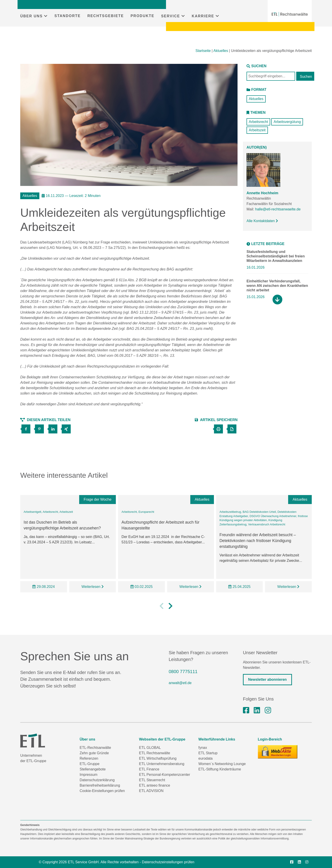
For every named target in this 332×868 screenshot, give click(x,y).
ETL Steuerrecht (152, 780)
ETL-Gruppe (90, 764)
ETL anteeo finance (155, 785)
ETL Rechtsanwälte (155, 753)
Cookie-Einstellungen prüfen (102, 791)
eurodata (205, 758)
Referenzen (89, 758)
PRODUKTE (142, 16)
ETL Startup (208, 753)
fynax (203, 748)
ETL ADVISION (151, 791)
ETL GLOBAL (150, 748)
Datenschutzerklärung (97, 780)
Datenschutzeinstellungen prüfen (168, 862)
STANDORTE (67, 16)
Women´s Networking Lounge (222, 764)
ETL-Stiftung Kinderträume (220, 769)
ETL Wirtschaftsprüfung (158, 758)
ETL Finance (149, 769)
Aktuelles (221, 51)
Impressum (89, 775)
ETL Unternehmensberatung (162, 764)
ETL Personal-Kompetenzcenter (165, 775)
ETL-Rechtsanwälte (95, 748)
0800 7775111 (183, 672)
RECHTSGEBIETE (105, 16)
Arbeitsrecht (258, 122)
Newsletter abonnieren (267, 679)
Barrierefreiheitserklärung (100, 785)
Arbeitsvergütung (287, 122)
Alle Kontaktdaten (262, 221)
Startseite (203, 51)
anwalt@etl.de (180, 683)
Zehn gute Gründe (94, 753)
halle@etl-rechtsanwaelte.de (278, 209)
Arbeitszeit (257, 130)
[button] (162, 612)
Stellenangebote (93, 769)
